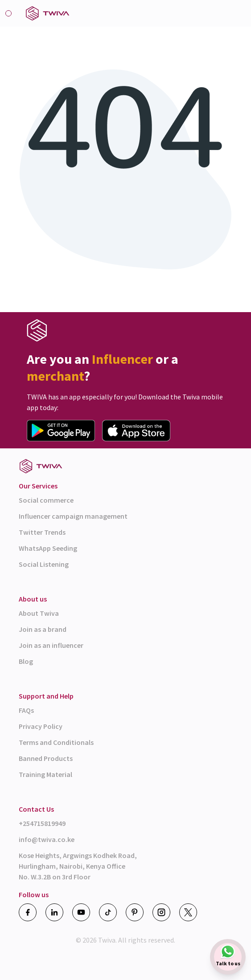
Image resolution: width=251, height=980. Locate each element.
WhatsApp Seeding (48, 548)
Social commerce (46, 500)
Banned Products (46, 758)
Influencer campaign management (73, 516)
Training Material (45, 774)
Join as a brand (43, 629)
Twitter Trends (42, 532)
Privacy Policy (41, 726)
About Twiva (39, 613)
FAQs (26, 710)
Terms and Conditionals (56, 742)
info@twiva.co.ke (47, 839)
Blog (26, 661)
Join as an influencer (51, 645)
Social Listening (44, 564)
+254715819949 (42, 823)
